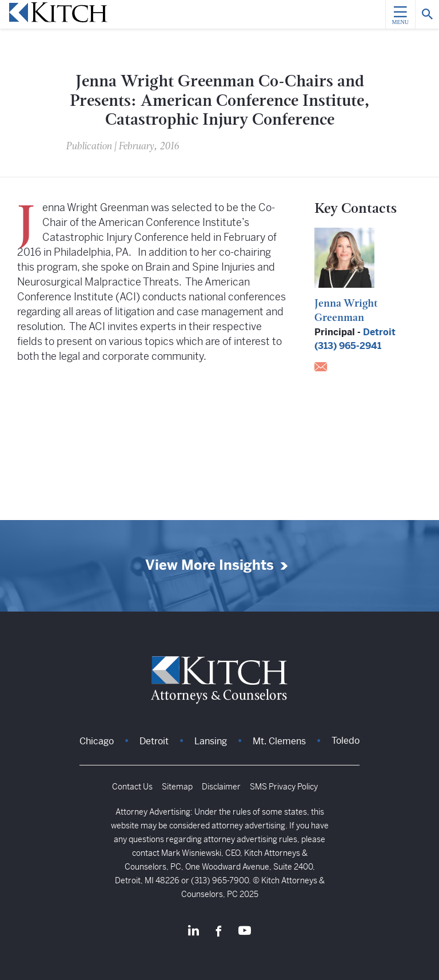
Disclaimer (221, 787)
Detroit (379, 332)
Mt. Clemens (279, 741)
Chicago (97, 741)
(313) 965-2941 (348, 346)
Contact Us (132, 787)
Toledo (346, 741)
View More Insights (209, 566)
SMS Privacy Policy (284, 787)
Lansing (211, 741)
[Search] (427, 14)
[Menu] (400, 14)
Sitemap (177, 787)
